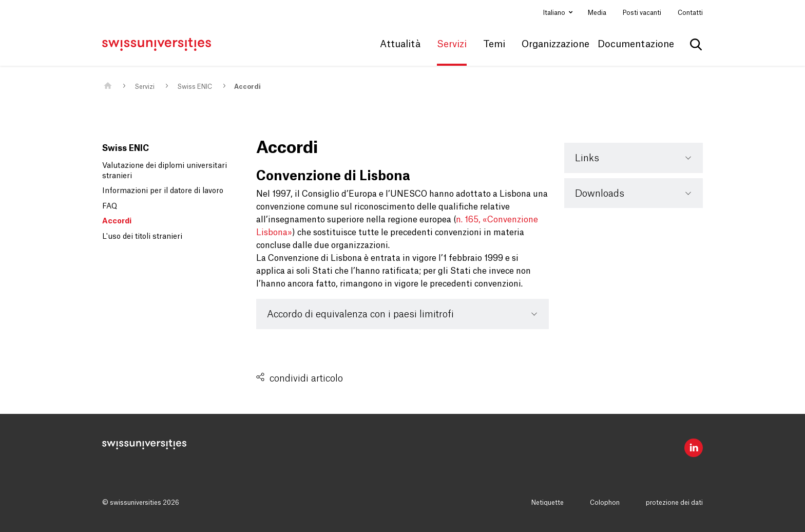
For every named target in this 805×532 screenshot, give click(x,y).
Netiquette (548, 503)
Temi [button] (494, 44)
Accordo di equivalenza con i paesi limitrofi (360, 314)
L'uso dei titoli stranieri (142, 237)
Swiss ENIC (195, 87)
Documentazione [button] (636, 44)
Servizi (145, 87)
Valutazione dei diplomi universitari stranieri (165, 171)
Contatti (690, 13)
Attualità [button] (400, 44)
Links (587, 158)
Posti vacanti (642, 13)
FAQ (110, 206)
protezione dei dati (674, 503)
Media (597, 13)
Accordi (247, 87)
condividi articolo (306, 378)
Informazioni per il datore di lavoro (163, 191)
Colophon (605, 503)
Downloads (600, 194)
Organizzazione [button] (555, 44)
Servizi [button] (452, 44)
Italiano (555, 13)
